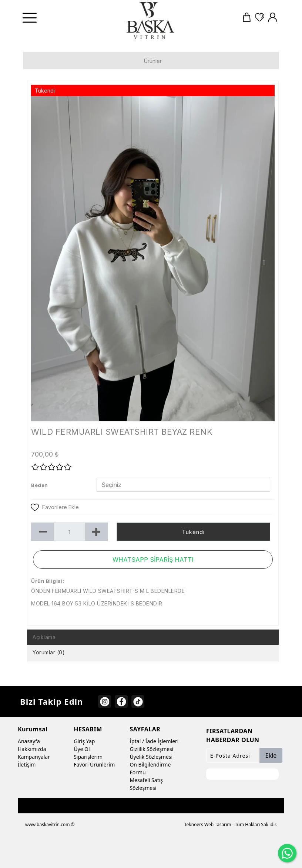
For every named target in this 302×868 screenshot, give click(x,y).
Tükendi (193, 532)
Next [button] (264, 263)
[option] (153, 259)
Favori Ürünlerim (94, 764)
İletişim (27, 764)
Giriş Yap (84, 741)
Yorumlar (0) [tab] (49, 652)
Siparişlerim (88, 757)
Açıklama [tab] (44, 637)
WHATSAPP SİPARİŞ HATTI (153, 560)
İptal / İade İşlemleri (154, 741)
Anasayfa (29, 741)
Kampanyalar (34, 757)
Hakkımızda (32, 749)
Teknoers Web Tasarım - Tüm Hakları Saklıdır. (231, 824)
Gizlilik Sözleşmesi (151, 749)
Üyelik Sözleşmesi (151, 757)
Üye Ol (82, 749)
